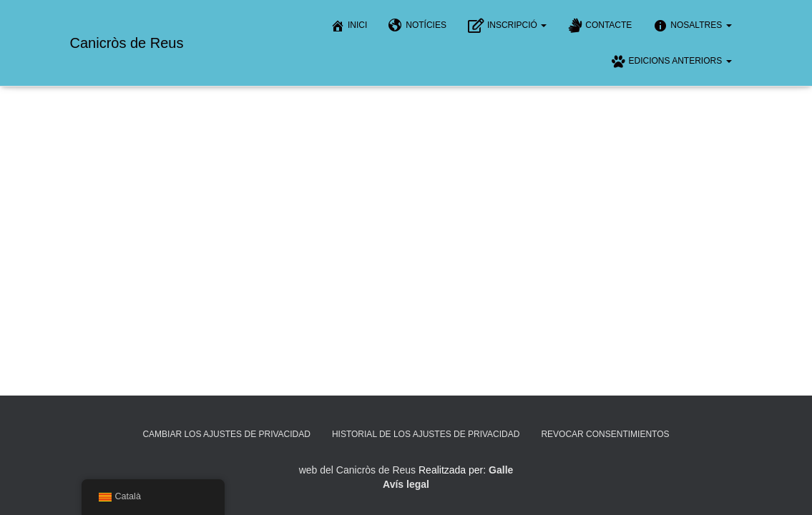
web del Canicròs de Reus (357, 470)
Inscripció (507, 26)
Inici (349, 26)
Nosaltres (692, 26)
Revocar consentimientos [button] (605, 434)
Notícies (417, 26)
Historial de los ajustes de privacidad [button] (426, 434)
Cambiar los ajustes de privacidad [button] (226, 434)
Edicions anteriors (671, 62)
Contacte (600, 26)
